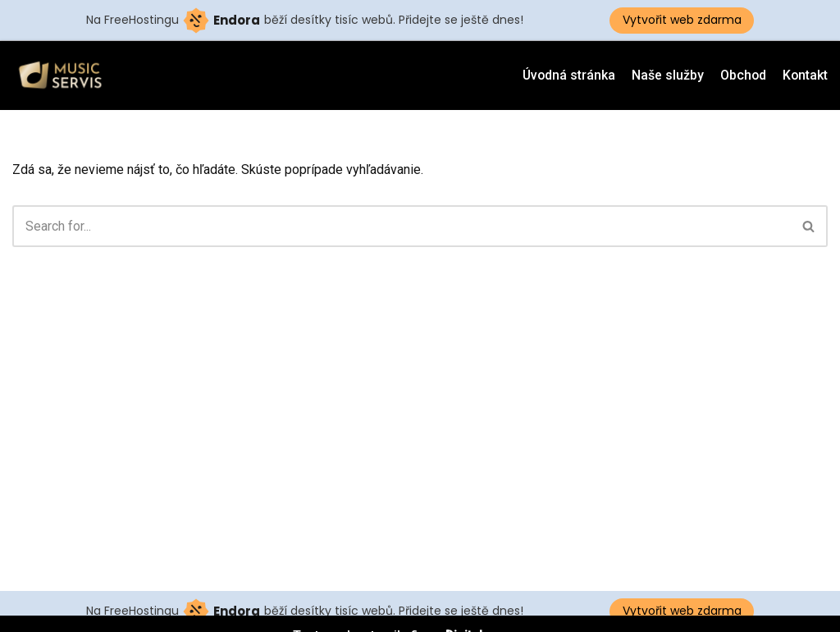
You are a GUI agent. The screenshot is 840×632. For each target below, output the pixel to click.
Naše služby (666, 75)
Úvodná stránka (566, 75)
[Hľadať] (402, 226)
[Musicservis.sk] (66, 76)
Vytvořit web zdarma (682, 20)
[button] (808, 226)
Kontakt (805, 75)
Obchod (742, 75)
